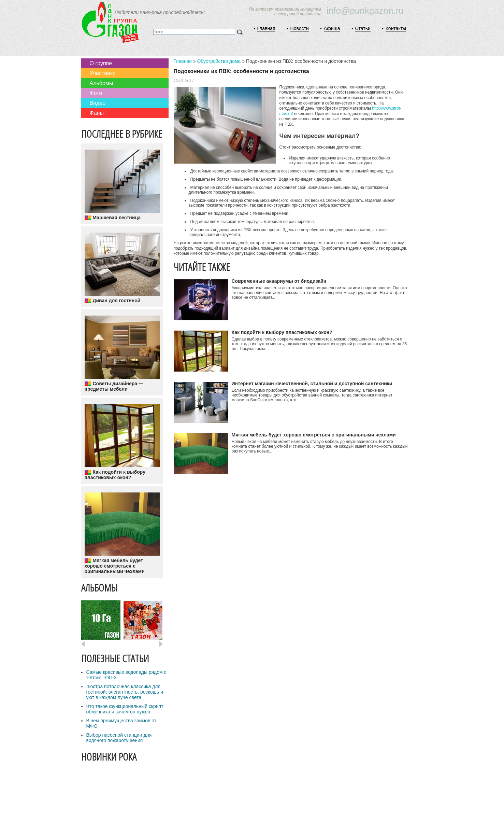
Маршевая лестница (117, 218)
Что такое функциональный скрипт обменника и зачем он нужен (125, 709)
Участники (103, 73)
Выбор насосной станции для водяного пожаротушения (119, 738)
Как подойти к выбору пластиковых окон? (115, 475)
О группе (101, 63)
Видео (98, 103)
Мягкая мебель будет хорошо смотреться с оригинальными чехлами (115, 566)
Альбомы (102, 83)
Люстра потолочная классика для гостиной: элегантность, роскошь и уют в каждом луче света (125, 692)
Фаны (97, 113)
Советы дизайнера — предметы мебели (114, 386)
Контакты (396, 28)
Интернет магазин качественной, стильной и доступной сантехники (312, 384)
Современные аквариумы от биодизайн (279, 281)
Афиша (332, 28)
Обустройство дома (219, 61)
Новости (300, 28)
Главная (266, 28)
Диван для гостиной (117, 301)
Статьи (363, 28)
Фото (96, 93)
